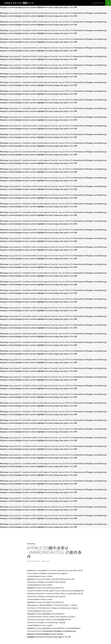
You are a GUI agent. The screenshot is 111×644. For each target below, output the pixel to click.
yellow (46, 561)
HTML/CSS (31, 544)
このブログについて (98, 3)
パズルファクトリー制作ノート (19, 3)
